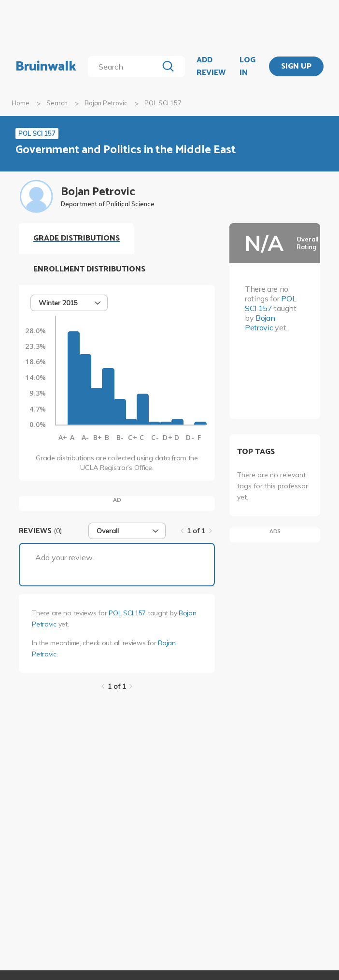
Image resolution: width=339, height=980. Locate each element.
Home (21, 103)
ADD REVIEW (211, 66)
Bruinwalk (46, 67)
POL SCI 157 (127, 613)
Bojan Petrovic (106, 103)
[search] (125, 67)
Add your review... (66, 557)
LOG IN (247, 66)
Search (57, 103)
